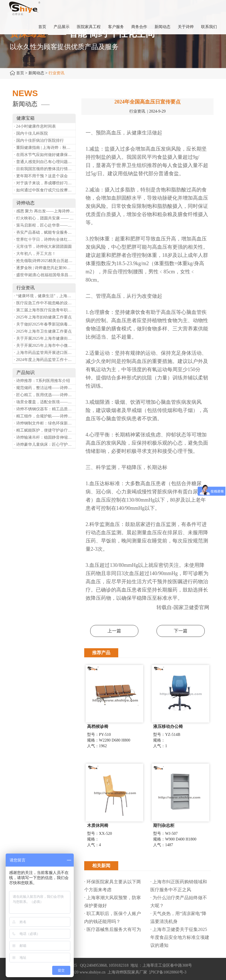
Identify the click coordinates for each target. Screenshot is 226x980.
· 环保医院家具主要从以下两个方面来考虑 (113, 886)
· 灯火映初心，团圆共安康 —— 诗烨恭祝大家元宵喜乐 (45, 218)
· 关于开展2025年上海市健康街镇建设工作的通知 (45, 338)
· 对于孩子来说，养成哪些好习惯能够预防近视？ (45, 183)
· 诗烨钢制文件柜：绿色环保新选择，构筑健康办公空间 (45, 423)
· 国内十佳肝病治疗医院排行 (39, 141)
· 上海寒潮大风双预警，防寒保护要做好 (113, 902)
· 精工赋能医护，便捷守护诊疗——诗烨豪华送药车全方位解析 (45, 430)
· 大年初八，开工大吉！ (35, 254)
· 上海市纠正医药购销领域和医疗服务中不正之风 (179, 886)
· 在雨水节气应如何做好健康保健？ (45, 155)
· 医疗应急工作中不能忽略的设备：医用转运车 (45, 303)
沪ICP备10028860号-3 (168, 972)
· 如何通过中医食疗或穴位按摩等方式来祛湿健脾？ (45, 190)
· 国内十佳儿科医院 (31, 133)
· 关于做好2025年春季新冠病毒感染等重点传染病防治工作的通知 (45, 324)
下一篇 (181, 631)
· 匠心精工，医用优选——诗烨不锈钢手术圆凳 (45, 395)
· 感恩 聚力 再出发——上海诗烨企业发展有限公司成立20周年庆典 (45, 211)
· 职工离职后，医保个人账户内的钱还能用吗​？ (113, 917)
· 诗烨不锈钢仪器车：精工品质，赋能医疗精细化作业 (45, 409)
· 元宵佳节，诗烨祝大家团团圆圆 (43, 247)
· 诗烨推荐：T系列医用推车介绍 (42, 381)
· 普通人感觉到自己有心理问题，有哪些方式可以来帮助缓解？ (45, 162)
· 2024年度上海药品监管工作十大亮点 (45, 360)
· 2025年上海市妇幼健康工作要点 (43, 317)
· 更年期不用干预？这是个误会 (41, 176)
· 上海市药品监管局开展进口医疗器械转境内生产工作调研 (45, 353)
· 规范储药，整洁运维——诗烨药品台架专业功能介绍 (45, 388)
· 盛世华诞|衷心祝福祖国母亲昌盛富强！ (45, 275)
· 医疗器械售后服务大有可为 (113, 929)
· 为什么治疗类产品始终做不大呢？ (179, 902)
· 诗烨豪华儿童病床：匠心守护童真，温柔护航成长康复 (45, 444)
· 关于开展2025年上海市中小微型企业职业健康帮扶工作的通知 (45, 346)
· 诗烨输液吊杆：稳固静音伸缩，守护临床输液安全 (45, 437)
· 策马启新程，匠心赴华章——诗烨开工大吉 (45, 225)
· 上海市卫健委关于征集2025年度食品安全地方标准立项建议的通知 (180, 937)
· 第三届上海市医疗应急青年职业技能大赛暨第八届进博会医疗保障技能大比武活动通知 (45, 310)
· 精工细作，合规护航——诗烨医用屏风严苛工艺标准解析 (45, 416)
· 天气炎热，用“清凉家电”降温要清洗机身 (178, 917)
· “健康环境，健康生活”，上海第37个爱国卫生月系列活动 (45, 296)
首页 (20, 73)
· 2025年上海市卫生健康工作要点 (43, 331)
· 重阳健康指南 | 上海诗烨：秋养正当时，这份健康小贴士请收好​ (45, 148)
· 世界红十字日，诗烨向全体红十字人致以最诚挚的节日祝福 (45, 239)
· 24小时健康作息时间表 (35, 126)
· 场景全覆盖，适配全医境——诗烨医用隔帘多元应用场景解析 (45, 402)
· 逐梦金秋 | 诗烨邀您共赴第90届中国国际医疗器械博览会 (45, 268)
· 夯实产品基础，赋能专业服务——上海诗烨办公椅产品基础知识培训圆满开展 (45, 232)
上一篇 (114, 631)
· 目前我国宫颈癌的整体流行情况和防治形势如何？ (45, 169)
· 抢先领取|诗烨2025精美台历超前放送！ (45, 261)
